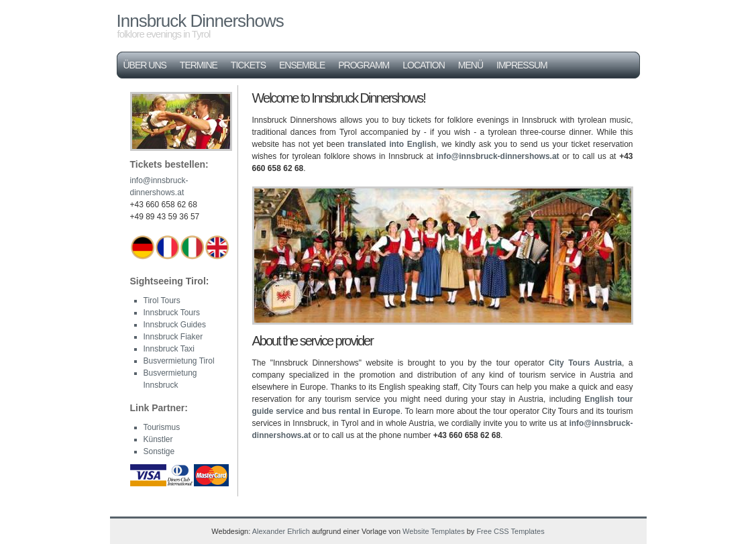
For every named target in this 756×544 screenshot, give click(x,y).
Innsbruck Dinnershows (200, 21)
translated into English (392, 144)
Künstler (158, 439)
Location (424, 65)
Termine (199, 65)
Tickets (248, 65)
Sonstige (159, 451)
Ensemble (302, 65)
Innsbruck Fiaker (173, 337)
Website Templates (434, 531)
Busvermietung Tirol (179, 361)
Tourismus (162, 427)
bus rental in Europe (361, 411)
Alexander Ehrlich (281, 531)
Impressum (522, 65)
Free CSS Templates (510, 531)
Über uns (145, 65)
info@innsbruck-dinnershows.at (498, 156)
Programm (364, 65)
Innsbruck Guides (175, 325)
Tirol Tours (162, 301)
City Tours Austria (585, 363)
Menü (471, 65)
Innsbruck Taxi (169, 349)
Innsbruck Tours (172, 313)
